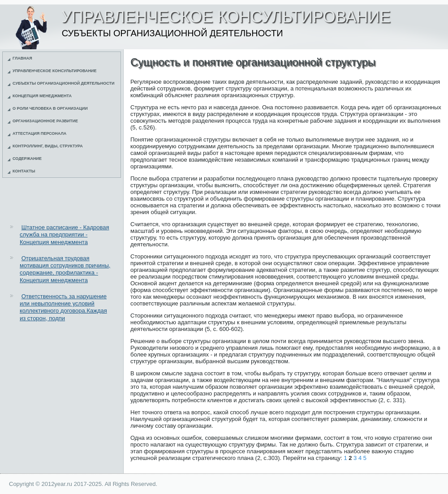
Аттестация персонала (39, 133)
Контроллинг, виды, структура (48, 146)
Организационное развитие (45, 121)
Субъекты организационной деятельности (64, 83)
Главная (22, 58)
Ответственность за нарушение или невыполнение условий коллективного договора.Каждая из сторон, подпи (63, 307)
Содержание (27, 159)
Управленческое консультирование (55, 71)
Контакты (24, 171)
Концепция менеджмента (42, 96)
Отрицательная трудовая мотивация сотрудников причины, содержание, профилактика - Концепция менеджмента (65, 269)
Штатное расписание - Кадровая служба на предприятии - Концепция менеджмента (65, 235)
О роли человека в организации (50, 108)
